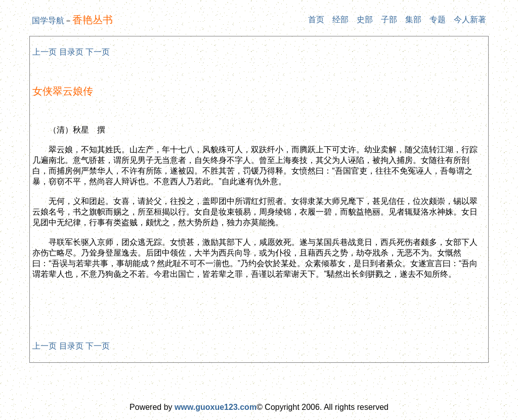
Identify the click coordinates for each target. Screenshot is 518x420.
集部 (413, 19)
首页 (316, 19)
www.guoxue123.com (215, 407)
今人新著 (470, 19)
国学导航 (48, 20)
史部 (365, 19)
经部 (340, 19)
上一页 (45, 52)
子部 (389, 19)
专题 (438, 19)
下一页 (98, 52)
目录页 (71, 52)
